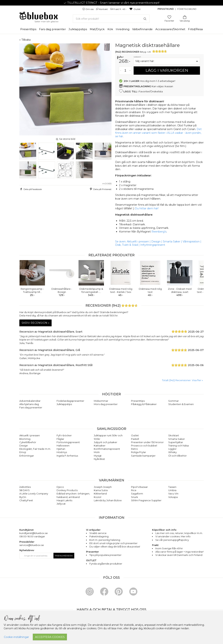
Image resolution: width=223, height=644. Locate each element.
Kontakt (102, 9)
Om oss (88, 9)
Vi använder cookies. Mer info (173, 536)
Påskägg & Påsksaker (144, 404)
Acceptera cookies (50, 637)
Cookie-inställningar (16, 637)
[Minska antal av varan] (121, 71)
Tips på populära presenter (105, 555)
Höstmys (62, 452)
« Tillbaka (25, 40)
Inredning (123, 29)
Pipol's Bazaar (139, 487)
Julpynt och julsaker (106, 442)
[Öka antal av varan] (130, 71)
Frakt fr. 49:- (119, 9)
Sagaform (137, 494)
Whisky (173, 452)
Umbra (172, 490)
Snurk (135, 497)
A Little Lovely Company (34, 494)
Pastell (135, 439)
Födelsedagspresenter (70, 401)
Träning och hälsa (178, 446)
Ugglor (172, 449)
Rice (134, 490)
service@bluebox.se (32, 545)
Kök (110, 29)
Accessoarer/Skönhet (170, 29)
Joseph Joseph (103, 487)
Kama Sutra (101, 490)
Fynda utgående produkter (106, 564)
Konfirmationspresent (107, 449)
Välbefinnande (142, 29)
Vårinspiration (191, 242)
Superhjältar (176, 442)
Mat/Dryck (97, 29)
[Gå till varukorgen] (185, 17)
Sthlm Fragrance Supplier (146, 500)
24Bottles (25, 487)
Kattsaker (100, 446)
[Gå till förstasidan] (39, 17)
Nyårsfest (99, 459)
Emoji (23, 452)
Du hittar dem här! (147, 208)
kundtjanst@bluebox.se (34, 533)
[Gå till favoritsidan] (169, 17)
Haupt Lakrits (64, 500)
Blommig (25, 439)
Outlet (135, 9)
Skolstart (174, 435)
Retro (134, 449)
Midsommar (101, 401)
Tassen (172, 487)
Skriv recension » (35, 323)
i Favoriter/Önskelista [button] (141, 91)
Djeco (60, 487)
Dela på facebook (31, 189)
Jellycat (61, 504)
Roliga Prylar (138, 452)
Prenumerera (64, 556)
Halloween (63, 446)
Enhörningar (27, 456)
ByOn (23, 497)
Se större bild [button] (65, 139)
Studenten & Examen (181, 404)
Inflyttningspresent (153, 245)
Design (156, 242)
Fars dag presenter (52, 29)
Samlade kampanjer (143, 456)
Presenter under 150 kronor (147, 442)
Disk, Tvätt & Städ (127, 245)
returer (179, 533)
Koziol (97, 497)
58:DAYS (25, 490)
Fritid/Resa (195, 29)
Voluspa (173, 497)
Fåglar (60, 439)
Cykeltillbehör (28, 442)
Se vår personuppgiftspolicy (172, 540)
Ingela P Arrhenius (67, 456)
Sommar (174, 401)
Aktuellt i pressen (138, 242)
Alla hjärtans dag (29, 404)
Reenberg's (159, 232)
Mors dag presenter (106, 404)
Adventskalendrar (30, 401)
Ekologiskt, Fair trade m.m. (35, 449)
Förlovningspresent (68, 442)
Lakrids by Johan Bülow (108, 500)
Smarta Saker (172, 242)
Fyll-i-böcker (64, 435)
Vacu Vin (173, 494)
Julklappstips (78, 29)
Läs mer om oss (165, 533)
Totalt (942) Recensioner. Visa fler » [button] (182, 380)
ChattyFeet (26, 500)
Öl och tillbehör (177, 456)
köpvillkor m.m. (194, 533)
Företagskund (187, 9)
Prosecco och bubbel (144, 446)
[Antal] (125, 71)
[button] (199, 274)
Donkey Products (67, 490)
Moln (97, 452)
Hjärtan (61, 449)
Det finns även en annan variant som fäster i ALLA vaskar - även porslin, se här (158, 133)
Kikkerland (100, 494)
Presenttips (28, 29)
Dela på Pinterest (100, 189)
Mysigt (98, 456)
